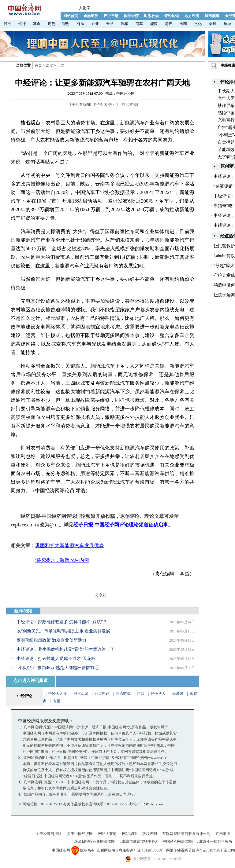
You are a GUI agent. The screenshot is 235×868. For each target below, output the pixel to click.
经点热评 (102, 694)
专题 (57, 701)
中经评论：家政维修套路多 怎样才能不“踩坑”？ (62, 622)
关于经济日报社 (49, 834)
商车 (139, 24)
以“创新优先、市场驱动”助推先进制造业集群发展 (63, 631)
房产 (169, 24)
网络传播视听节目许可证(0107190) (194, 850)
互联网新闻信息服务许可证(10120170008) (130, 850)
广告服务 (223, 834)
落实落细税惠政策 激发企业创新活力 (51, 640)
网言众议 (81, 694)
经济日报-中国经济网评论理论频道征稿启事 (121, 525)
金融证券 (91, 16)
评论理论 (172, 16)
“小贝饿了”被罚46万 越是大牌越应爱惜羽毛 (58, 668)
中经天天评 (58, 694)
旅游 (227, 24)
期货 (51, 24)
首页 (38, 65)
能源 (154, 24)
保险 (81, 24)
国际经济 (131, 16)
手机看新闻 (81, 104)
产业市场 (111, 16)
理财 (66, 24)
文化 (198, 24)
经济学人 (158, 694)
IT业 (95, 24)
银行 (22, 24)
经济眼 (178, 694)
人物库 (84, 8)
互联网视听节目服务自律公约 (186, 834)
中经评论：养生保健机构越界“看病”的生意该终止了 (65, 649)
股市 (7, 24)
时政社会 (151, 16)
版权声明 (150, 834)
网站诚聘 (129, 834)
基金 (37, 24)
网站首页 (71, 16)
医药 (183, 24)
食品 (110, 24)
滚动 (50, 65)
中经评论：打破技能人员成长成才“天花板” (57, 659)
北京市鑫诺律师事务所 (140, 841)
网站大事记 (107, 834)
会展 (213, 24)
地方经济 (192, 16)
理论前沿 (123, 694)
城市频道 (212, 16)
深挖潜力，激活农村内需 (62, 560)
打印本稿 (129, 104)
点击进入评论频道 (31, 681)
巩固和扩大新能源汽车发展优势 (69, 546)
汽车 (125, 24)
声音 (141, 694)
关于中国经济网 (80, 834)
